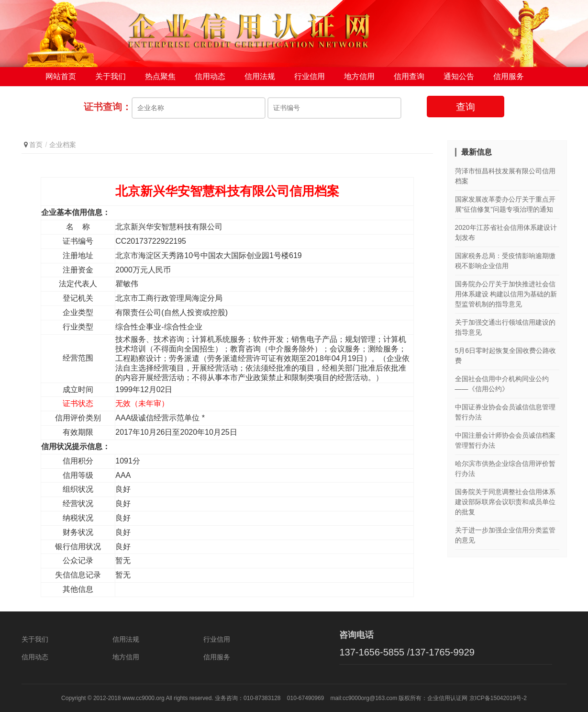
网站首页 (61, 76)
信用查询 (409, 76)
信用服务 (509, 76)
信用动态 (210, 76)
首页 (36, 145)
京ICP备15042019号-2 (498, 698)
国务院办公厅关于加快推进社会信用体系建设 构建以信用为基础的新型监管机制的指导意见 (506, 294)
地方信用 (359, 76)
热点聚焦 (160, 76)
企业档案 (63, 145)
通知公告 (459, 76)
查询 (466, 107)
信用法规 (260, 76)
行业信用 (310, 76)
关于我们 (111, 76)
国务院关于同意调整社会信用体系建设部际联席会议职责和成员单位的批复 (505, 502)
